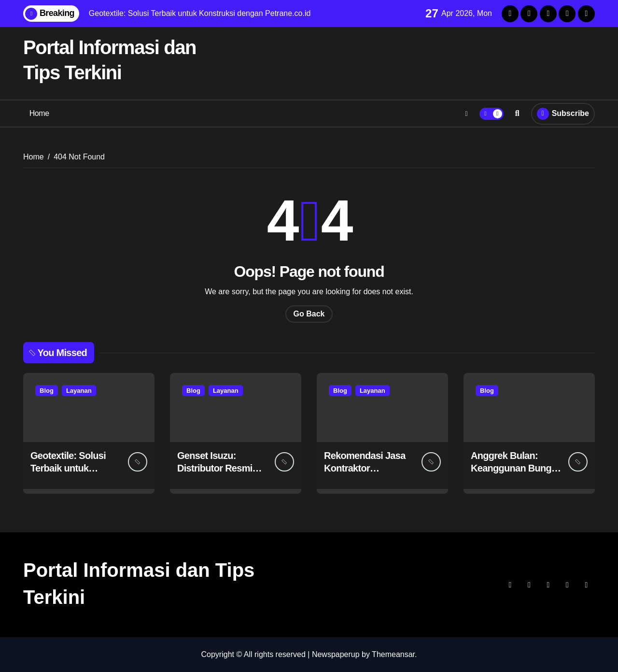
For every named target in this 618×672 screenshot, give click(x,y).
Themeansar (393, 654)
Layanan (79, 391)
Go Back (309, 314)
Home (39, 113)
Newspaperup (336, 654)
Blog (47, 391)
